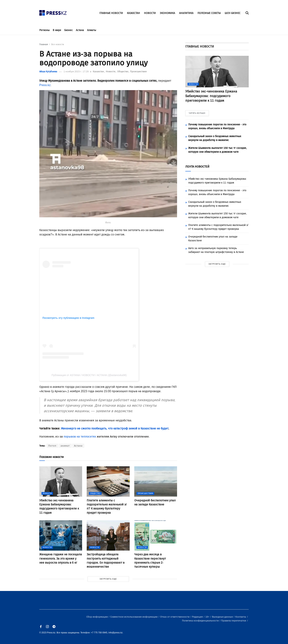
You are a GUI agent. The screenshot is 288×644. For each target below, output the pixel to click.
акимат (65, 446)
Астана (80, 30)
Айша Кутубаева (48, 71)
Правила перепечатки (234, 621)
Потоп (52, 446)
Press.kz (45, 85)
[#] (53, 12)
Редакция (198, 617)
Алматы (92, 30)
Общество (123, 71)
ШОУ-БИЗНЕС (233, 13)
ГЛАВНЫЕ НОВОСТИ (111, 13)
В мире (57, 30)
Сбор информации (97, 617)
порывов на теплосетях (80, 437)
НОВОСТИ (150, 13)
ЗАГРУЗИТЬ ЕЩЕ (108, 579)
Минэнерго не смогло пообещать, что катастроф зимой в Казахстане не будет (114, 428)
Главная (44, 44)
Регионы (44, 30)
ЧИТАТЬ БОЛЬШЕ (197, 113)
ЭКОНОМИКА (167, 13)
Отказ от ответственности (175, 617)
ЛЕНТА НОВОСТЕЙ (197, 167)
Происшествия (138, 71)
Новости (111, 71)
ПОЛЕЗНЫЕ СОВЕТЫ (209, 13)
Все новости (58, 44)
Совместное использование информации (134, 617)
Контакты (241, 617)
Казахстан (99, 71)
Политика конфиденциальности (201, 621)
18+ (208, 617)
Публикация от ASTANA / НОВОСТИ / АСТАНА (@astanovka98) (89, 375)
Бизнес (69, 30)
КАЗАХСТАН (133, 13)
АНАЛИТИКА (186, 13)
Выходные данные (223, 617)
